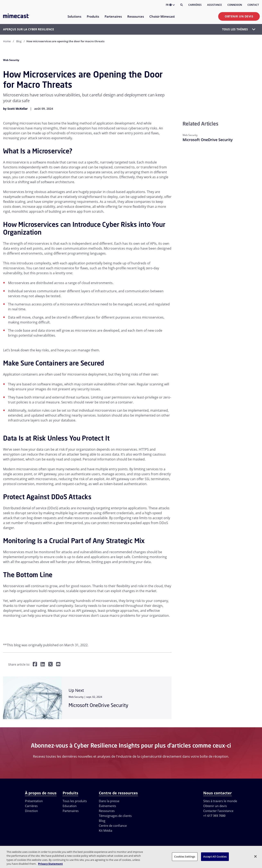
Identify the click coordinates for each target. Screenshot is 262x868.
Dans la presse (109, 818)
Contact (253, 5)
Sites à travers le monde (220, 818)
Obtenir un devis (239, 16)
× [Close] (84, 787)
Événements (107, 823)
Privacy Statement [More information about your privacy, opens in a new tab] (50, 864)
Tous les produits (75, 818)
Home (7, 41)
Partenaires (71, 828)
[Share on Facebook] (35, 665)
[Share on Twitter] (50, 665)
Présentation (34, 818)
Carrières (195, 5)
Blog (19, 41)
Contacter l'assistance (218, 828)
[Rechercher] (182, 5)
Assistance (215, 5)
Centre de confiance (113, 842)
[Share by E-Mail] (58, 665)
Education (70, 823)
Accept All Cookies (215, 857)
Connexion (235, 5)
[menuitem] (74, 19)
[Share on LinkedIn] (43, 665)
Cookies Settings (185, 857)
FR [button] (170, 5)
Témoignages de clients (115, 833)
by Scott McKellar (15, 109)
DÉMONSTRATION (170, 787)
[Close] (255, 856)
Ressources (107, 828)
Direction (31, 828)
